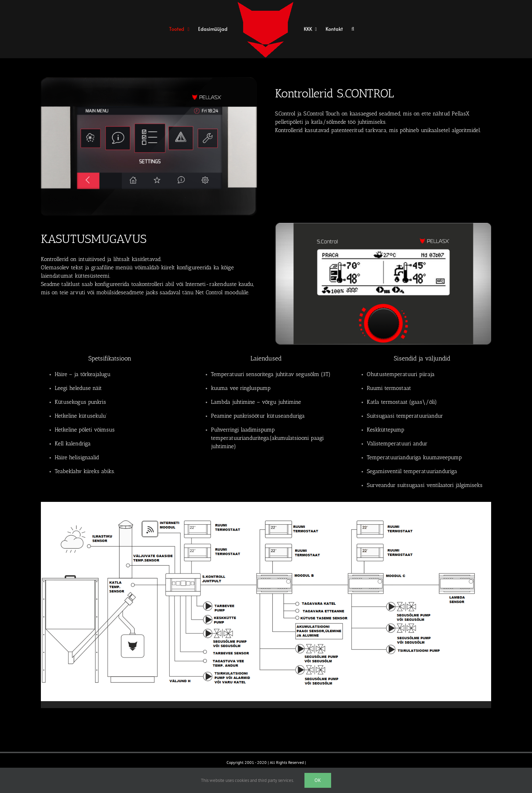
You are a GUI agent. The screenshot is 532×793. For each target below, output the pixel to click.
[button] (353, 29)
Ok (318, 780)
